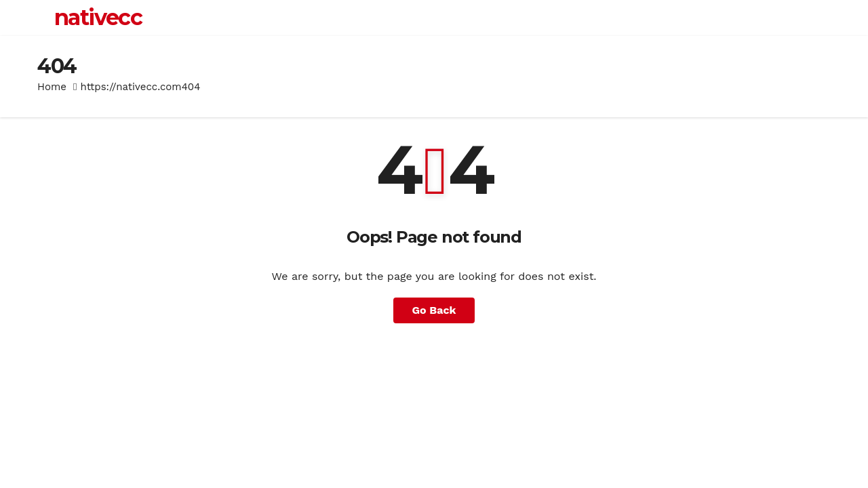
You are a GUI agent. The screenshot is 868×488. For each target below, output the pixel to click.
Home (52, 87)
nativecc (98, 17)
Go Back (434, 310)
